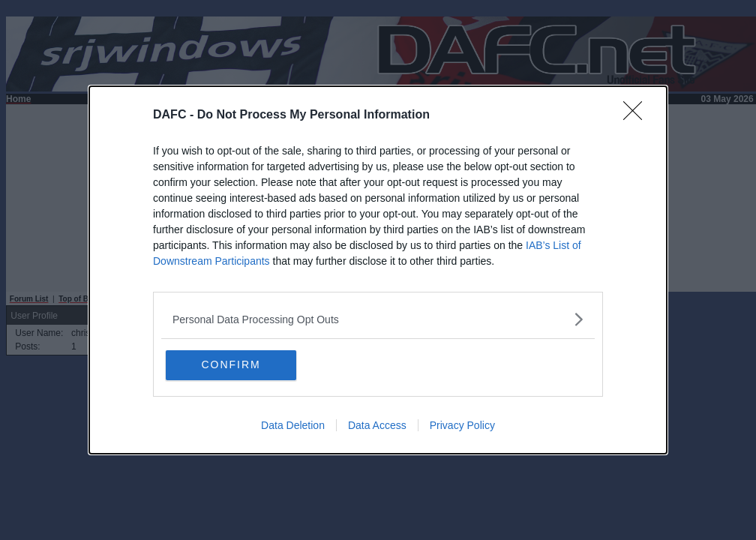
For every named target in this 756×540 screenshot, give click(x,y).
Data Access (377, 426)
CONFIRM (237, 365)
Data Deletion (293, 426)
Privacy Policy (462, 426)
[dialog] (378, 270)
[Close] (637, 115)
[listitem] (378, 319)
